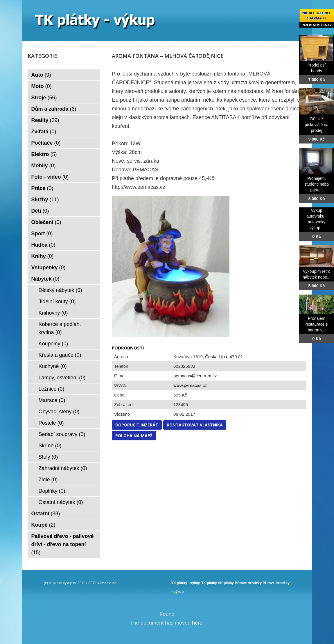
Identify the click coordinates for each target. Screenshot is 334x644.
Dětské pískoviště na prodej (317, 125)
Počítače (46, 143)
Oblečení (46, 222)
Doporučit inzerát (137, 425)
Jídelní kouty (57, 302)
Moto (42, 86)
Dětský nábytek (60, 290)
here (197, 623)
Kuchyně (53, 366)
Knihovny (53, 313)
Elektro (44, 154)
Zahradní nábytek (63, 468)
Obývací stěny (59, 412)
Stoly (48, 457)
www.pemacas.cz (190, 385)
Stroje (44, 98)
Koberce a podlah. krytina (60, 328)
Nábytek (45, 279)
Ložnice (52, 389)
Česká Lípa (216, 357)
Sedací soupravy (62, 434)
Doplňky (52, 491)
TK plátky (209, 583)
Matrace (52, 400)
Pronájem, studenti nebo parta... (317, 184)
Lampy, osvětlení (62, 378)
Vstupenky (49, 268)
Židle (48, 480)
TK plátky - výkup (186, 583)
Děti (40, 211)
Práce (42, 188)
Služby (45, 200)
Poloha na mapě (134, 436)
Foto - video (50, 177)
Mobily (44, 166)
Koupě (43, 525)
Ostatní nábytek (61, 502)
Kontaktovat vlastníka (195, 425)
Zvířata (44, 132)
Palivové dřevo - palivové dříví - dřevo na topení (63, 544)
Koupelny (53, 344)
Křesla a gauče (60, 355)
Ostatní (46, 514)
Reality (45, 120)
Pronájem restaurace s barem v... (316, 324)
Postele (51, 423)
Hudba (43, 245)
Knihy (43, 256)
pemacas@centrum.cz (195, 376)
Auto (41, 75)
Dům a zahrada (54, 109)
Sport (42, 234)
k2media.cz (107, 583)
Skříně (50, 446)
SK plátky (226, 583)
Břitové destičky (248, 583)
